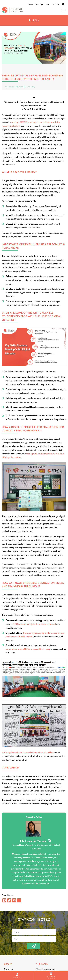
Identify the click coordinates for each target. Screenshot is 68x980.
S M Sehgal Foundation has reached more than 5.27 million (28, 752)
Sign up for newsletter (51, 976)
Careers (30, 4)
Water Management (45, 969)
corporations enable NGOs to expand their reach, (28, 649)
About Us (9, 969)
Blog (48, 4)
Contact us (56, 4)
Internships (40, 4)
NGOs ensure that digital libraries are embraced (35, 624)
